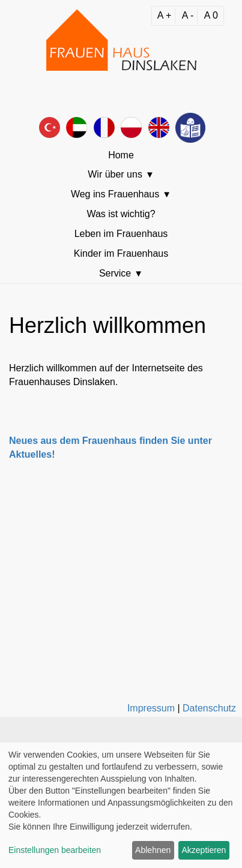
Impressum (151, 708)
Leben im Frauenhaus (121, 234)
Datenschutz (209, 708)
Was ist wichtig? (121, 214)
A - (188, 15)
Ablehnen (153, 850)
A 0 (211, 15)
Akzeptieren (204, 850)
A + (165, 15)
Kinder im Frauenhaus (121, 253)
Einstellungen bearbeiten (55, 850)
